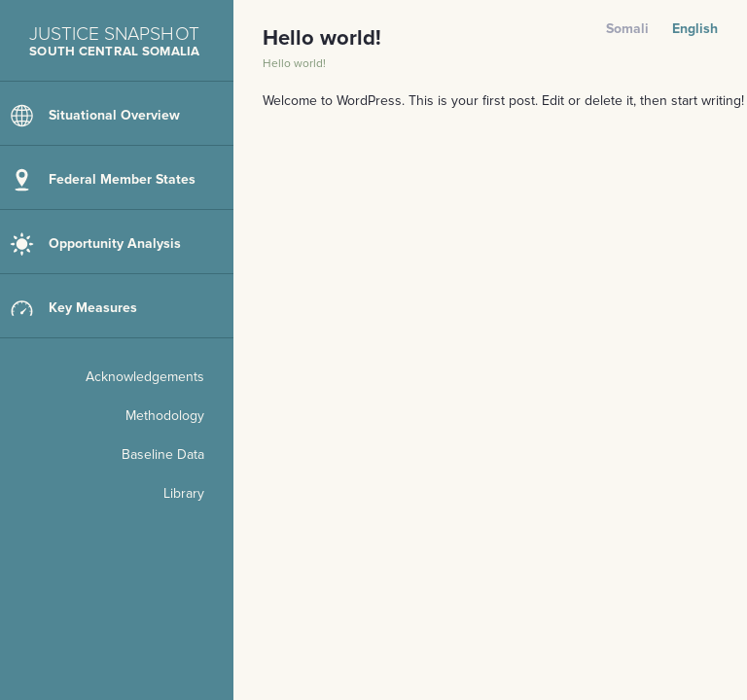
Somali (627, 29)
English (695, 29)
